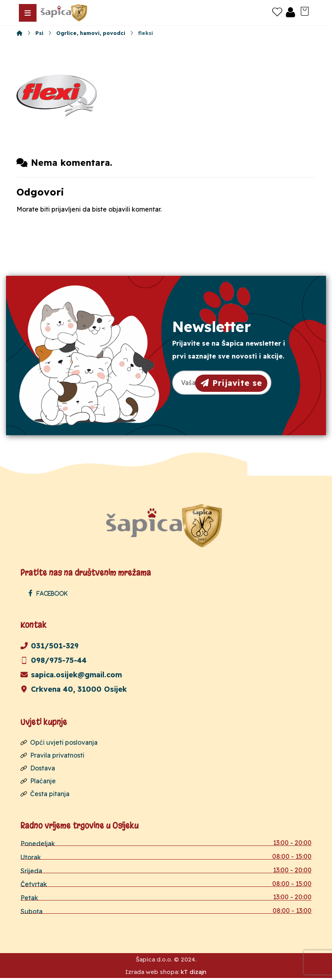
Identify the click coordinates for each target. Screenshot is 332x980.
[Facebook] (50, 593)
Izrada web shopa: (152, 974)
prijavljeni (66, 210)
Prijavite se (231, 382)
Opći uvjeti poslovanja (59, 743)
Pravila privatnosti (52, 756)
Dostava (38, 768)
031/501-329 (50, 646)
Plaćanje (38, 781)
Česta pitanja (45, 794)
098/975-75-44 (54, 661)
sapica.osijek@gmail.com (71, 675)
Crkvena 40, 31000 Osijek (74, 690)
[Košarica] (305, 10)
